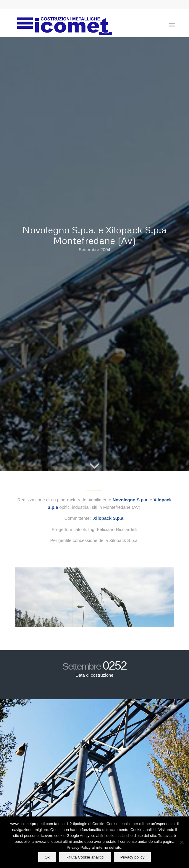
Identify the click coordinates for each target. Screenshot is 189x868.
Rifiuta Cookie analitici (85, 857)
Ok (47, 857)
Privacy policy (132, 857)
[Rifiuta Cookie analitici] (182, 842)
